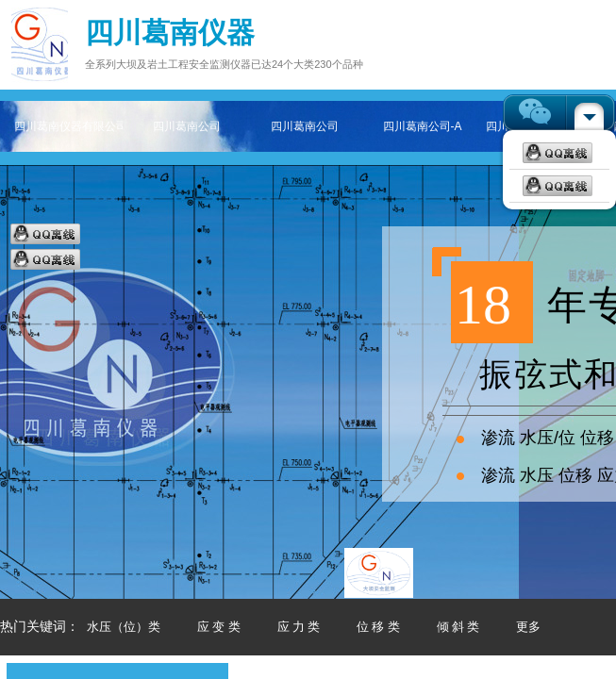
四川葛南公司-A (423, 126)
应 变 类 (219, 627)
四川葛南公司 (187, 126)
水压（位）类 (124, 627)
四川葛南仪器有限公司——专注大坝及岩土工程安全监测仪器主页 (68, 126)
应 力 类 (299, 627)
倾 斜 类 (458, 627)
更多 (528, 627)
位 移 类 (378, 627)
